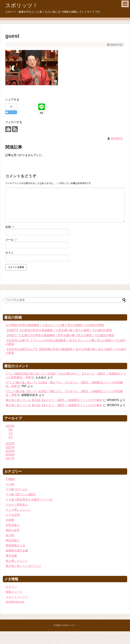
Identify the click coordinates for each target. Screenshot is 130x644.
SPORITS (117, 138)
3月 (11, 437)
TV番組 (10, 479)
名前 (10, 227)
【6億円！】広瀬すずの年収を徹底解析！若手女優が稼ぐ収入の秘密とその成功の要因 (60, 335)
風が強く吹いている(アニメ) (23, 566)
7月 (11, 433)
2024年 (10, 426)
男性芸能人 (13, 540)
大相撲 (10, 520)
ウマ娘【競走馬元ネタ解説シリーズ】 (30, 500)
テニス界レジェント (18, 510)
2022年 (10, 447)
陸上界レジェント (17, 561)
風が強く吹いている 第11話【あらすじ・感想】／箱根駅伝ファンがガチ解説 (54, 405)
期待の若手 (13, 530)
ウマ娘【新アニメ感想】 (21, 494)
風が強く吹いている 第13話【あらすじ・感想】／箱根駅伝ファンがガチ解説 (54, 400)
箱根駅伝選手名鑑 (17, 551)
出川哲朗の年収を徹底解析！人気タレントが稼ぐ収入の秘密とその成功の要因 (55, 325)
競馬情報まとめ (15, 545)
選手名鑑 (11, 556)
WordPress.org (15, 602)
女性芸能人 (13, 525)
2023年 (10, 444)
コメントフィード (17, 597)
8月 (11, 430)
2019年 (10, 451)
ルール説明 (13, 515)
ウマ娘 (10, 484)
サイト (9, 253)
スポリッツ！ (22, 5)
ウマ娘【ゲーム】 (17, 489)
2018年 (10, 455)
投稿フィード (14, 592)
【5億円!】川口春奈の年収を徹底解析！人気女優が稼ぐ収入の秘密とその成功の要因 (59, 330)
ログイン (11, 587)
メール (11, 240)
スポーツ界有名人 (17, 505)
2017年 (10, 458)
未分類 (10, 535)
